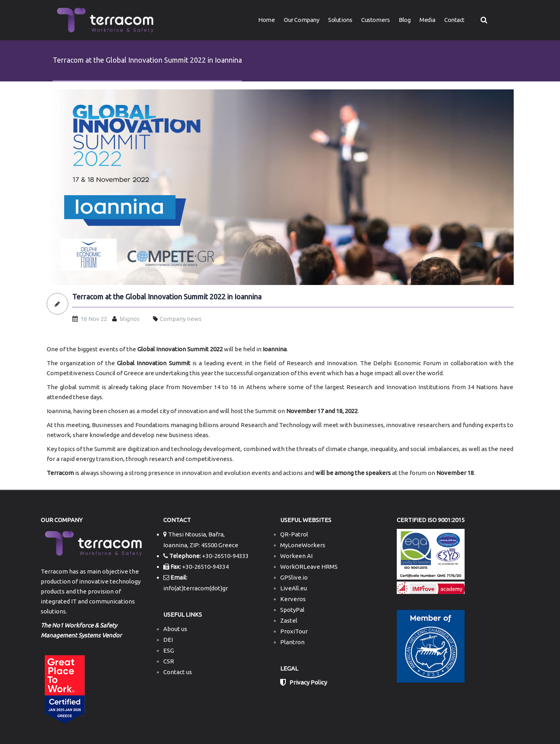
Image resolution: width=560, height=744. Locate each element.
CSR (169, 661)
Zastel (289, 620)
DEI (168, 640)
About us (175, 629)
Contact (454, 20)
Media (427, 20)
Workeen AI (296, 556)
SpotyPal (292, 610)
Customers (375, 20)
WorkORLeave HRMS (309, 567)
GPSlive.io (294, 577)
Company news (181, 319)
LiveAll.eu (294, 588)
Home (266, 20)
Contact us (178, 672)
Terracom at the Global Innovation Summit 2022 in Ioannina (167, 297)
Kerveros (293, 599)
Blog (405, 20)
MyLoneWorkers (303, 545)
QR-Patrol (294, 534)
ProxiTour (294, 631)
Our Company (301, 20)
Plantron (292, 642)
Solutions (340, 20)
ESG (169, 650)
